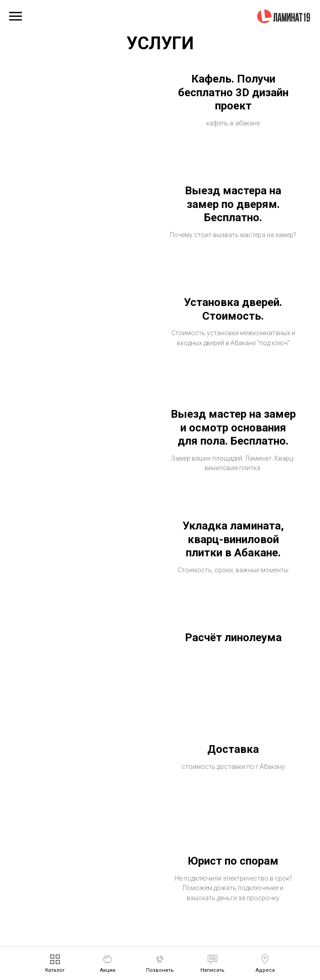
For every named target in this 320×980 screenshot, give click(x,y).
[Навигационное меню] (16, 16)
